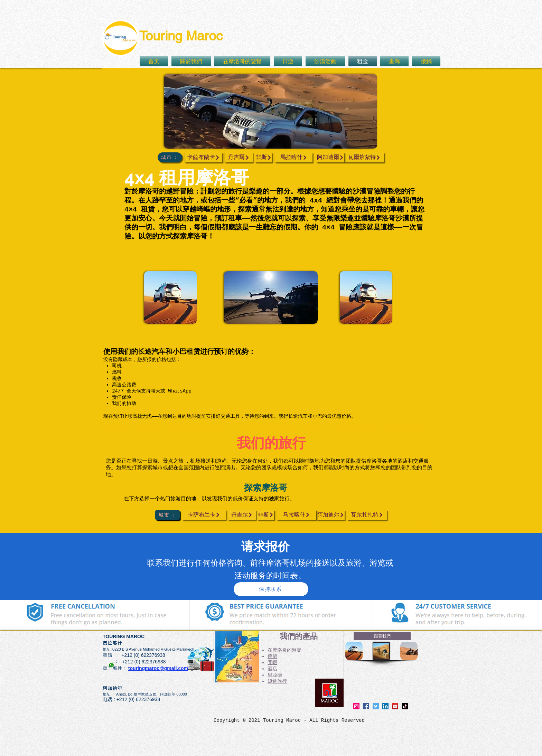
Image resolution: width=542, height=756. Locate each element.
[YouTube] (395, 706)
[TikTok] (405, 706)
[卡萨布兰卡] (204, 515)
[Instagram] (356, 706)
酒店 (272, 669)
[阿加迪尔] (331, 515)
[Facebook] (366, 706)
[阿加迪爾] (330, 157)
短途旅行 (277, 681)
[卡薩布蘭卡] (203, 157)
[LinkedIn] (385, 706)
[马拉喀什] (296, 515)
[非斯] (264, 157)
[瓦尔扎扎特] (367, 515)
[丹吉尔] (242, 515)
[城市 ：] (170, 157)
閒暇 (272, 663)
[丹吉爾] (239, 157)
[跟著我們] (382, 636)
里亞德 (275, 675)
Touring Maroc (181, 36)
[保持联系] (271, 589)
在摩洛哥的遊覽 (284, 650)
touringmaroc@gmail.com (158, 668)
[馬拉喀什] (294, 157)
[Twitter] (376, 706)
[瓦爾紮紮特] (364, 157)
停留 (272, 656)
